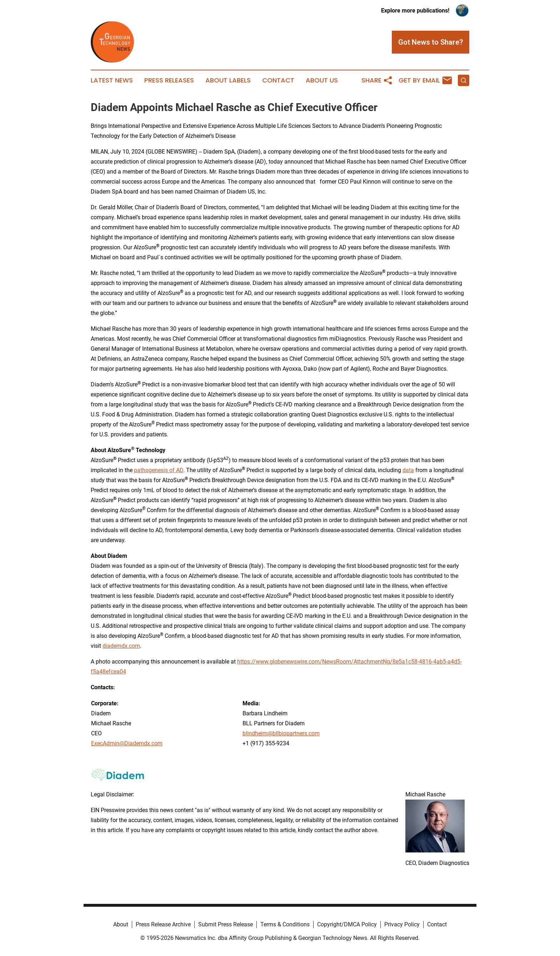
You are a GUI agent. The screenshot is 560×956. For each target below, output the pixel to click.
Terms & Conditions (285, 924)
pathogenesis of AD (159, 470)
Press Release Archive (163, 924)
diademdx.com (121, 646)
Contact (278, 80)
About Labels (228, 80)
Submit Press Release (226, 924)
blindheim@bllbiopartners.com (281, 733)
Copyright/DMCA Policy (347, 924)
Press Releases (169, 80)
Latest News (112, 80)
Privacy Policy (402, 924)
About (121, 924)
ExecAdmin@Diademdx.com (127, 743)
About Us (322, 80)
